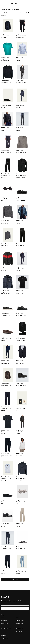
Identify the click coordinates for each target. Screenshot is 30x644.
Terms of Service (20, 626)
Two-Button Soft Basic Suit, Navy (21, 269)
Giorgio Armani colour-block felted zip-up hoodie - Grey (7, 269)
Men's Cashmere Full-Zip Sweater (7, 245)
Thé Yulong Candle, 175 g (21, 409)
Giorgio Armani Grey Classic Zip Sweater (21, 455)
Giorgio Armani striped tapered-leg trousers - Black (21, 245)
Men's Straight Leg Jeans (21, 572)
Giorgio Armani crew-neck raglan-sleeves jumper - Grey (7, 222)
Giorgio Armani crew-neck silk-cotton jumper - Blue (7, 82)
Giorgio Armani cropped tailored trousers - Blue (7, 455)
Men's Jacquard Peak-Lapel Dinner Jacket (7, 36)
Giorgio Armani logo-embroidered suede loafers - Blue (7, 502)
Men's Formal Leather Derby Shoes (7, 525)
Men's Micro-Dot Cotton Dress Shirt (7, 478)
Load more (15, 579)
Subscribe (15, 609)
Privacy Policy (20, 629)
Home (3, 618)
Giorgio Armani (5, 34)
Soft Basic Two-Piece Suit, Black (21, 432)
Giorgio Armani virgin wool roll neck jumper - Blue (21, 478)
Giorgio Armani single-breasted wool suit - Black (21, 339)
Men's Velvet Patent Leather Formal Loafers (7, 106)
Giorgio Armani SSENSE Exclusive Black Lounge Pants (21, 36)
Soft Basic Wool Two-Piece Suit (21, 82)
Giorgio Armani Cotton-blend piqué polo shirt (21, 292)
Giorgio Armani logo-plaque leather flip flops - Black (21, 548)
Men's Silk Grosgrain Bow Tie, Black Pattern (7, 199)
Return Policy (20, 623)
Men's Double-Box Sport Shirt (21, 59)
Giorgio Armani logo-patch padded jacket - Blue (7, 292)
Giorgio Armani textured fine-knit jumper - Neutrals (21, 152)
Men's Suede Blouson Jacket (21, 222)
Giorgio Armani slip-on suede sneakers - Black (7, 315)
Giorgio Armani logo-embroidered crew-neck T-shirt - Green (7, 59)
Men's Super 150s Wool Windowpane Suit (21, 106)
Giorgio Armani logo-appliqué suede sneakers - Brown (7, 339)
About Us (19, 618)
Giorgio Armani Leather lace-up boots (21, 385)
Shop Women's (5, 623)
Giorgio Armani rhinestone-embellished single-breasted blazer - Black (21, 175)
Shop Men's (4, 620)
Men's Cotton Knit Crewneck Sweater (7, 362)
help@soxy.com (5, 638)
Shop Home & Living (6, 629)
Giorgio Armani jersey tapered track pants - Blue (7, 572)
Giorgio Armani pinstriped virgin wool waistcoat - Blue (21, 362)
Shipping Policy (20, 620)
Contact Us (19, 631)
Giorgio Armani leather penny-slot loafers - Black (21, 199)
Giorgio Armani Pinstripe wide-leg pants (7, 548)
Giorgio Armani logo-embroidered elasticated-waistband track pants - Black (7, 409)
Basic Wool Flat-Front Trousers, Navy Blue (7, 152)
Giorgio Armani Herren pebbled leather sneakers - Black (21, 315)
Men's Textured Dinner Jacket (7, 385)
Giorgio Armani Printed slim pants (21, 129)
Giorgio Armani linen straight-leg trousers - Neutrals (21, 525)
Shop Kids (4, 626)
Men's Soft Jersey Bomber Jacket (7, 129)
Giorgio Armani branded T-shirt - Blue (7, 432)
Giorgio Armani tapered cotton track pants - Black (7, 175)
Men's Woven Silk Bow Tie (21, 502)
